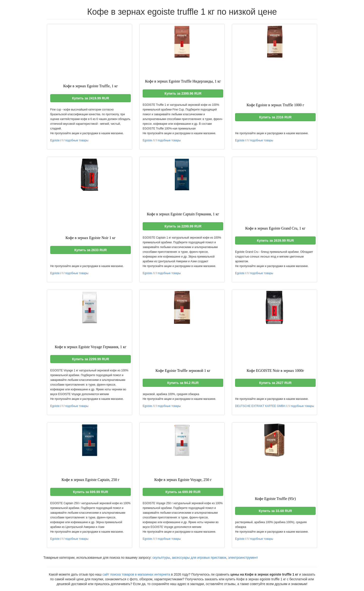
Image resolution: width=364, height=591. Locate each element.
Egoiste (55, 140)
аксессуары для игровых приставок (199, 558)
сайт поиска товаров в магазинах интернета (136, 574)
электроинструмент (243, 558)
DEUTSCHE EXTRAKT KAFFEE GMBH (260, 406)
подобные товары (77, 140)
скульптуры (161, 558)
